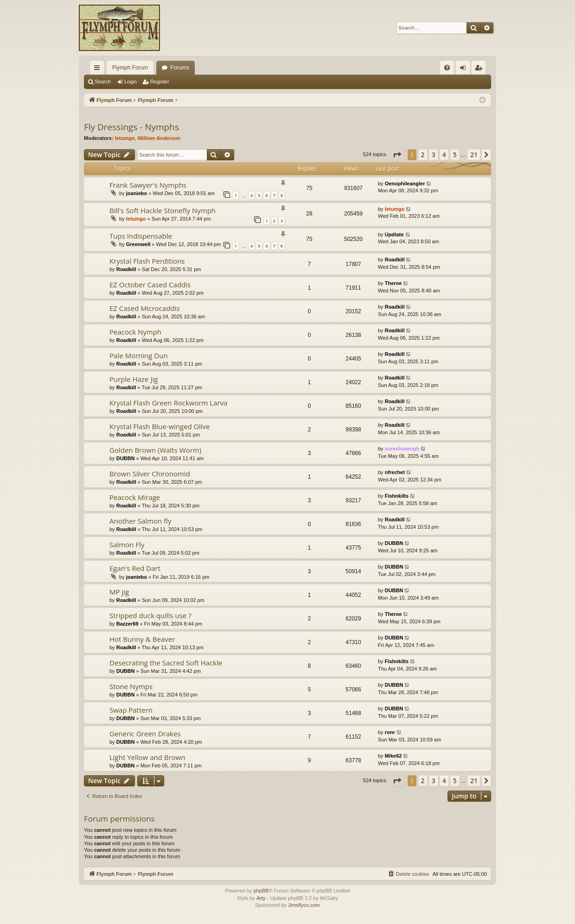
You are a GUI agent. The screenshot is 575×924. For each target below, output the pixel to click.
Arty (261, 898)
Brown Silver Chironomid (150, 474)
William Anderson (159, 138)
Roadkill (126, 269)
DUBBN (126, 458)
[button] (397, 155)
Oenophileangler (405, 184)
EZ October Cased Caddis (150, 285)
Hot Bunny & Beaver (142, 639)
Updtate (394, 234)
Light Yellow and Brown (147, 757)
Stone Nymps (131, 686)
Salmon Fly (127, 544)
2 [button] (423, 155)
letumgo (125, 138)
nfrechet (395, 472)
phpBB (261, 891)
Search (103, 82)
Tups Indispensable (141, 236)
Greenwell (138, 244)
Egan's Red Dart (135, 568)
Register (160, 82)
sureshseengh (402, 449)
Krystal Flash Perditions (147, 261)
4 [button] (444, 155)
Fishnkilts (397, 496)
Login (131, 82)
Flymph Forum (130, 68)
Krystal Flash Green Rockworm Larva (168, 403)
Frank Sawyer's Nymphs (148, 185)
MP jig (119, 592)
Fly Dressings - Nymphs (131, 127)
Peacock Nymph (135, 332)
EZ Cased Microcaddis (145, 308)
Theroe (393, 283)
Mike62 (393, 756)
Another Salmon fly (140, 521)
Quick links (99, 70)
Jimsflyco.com (304, 905)
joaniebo (137, 193)
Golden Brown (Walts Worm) (155, 450)
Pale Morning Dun (139, 355)
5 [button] (455, 155)
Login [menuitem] (465, 70)
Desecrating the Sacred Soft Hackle (166, 663)
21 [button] (474, 155)
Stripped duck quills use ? (150, 615)
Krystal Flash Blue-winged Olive (160, 426)
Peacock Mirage (135, 497)
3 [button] (434, 155)
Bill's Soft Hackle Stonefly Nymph (163, 210)
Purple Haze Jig (134, 379)
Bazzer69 (128, 624)
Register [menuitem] (481, 70)
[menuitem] (447, 68)
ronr (390, 732)
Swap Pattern (131, 710)
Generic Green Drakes (145, 734)
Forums (180, 68)
